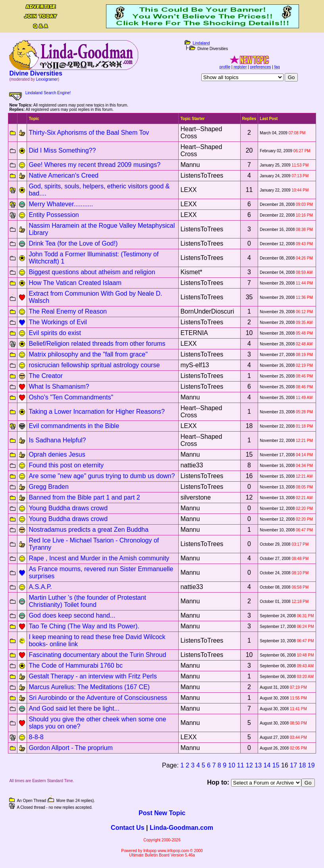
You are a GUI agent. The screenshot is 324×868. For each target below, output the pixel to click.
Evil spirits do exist (55, 333)
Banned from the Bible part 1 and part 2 (84, 497)
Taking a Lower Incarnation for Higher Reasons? (96, 412)
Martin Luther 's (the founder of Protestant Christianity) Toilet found (87, 601)
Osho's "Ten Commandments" (71, 397)
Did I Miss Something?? (62, 150)
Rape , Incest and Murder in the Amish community (99, 558)
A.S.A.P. (40, 587)
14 (267, 765)
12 (249, 765)
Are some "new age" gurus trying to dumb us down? (102, 476)
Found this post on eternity (66, 465)
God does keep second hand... (72, 615)
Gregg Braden (49, 487)
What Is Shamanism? (59, 387)
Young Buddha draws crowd (68, 508)
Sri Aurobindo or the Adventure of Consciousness (98, 698)
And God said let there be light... (74, 708)
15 (276, 765)
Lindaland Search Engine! (48, 93)
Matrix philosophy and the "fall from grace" (88, 354)
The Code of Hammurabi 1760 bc (76, 666)
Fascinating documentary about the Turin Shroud (97, 655)
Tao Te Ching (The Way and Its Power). (84, 626)
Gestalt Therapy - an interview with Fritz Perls (93, 676)
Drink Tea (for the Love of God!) (73, 243)
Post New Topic (162, 813)
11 (241, 765)
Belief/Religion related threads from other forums (97, 344)
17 (293, 765)
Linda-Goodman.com (181, 828)
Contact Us (127, 828)
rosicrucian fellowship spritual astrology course (94, 365)
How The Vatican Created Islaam (75, 283)
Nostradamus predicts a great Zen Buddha (89, 530)
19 (311, 765)
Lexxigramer (47, 79)
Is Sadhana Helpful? (57, 440)
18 (303, 765)
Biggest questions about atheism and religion (92, 272)
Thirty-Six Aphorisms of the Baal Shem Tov (89, 133)
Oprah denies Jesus (57, 454)
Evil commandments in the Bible (74, 426)
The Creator (45, 376)
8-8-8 (36, 737)
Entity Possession (54, 215)
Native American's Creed (64, 175)
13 (258, 765)
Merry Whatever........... (61, 204)
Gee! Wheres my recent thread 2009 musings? (94, 165)
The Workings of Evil (58, 322)
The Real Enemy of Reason (68, 311)
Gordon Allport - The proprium (70, 748)
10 (232, 765)
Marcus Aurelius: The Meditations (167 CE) (89, 687)
